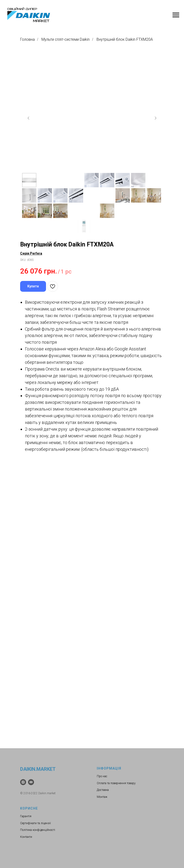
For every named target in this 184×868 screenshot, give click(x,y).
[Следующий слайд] (155, 118)
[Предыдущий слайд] (29, 118)
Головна (27, 39)
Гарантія (26, 816)
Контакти (26, 837)
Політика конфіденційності (38, 830)
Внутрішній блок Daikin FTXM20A (125, 39)
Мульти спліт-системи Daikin (66, 39)
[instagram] (23, 782)
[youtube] (31, 782)
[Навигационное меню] (176, 15)
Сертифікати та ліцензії (35, 823)
